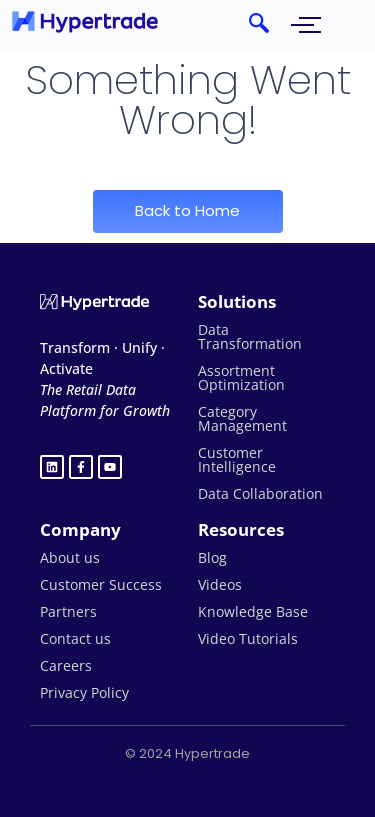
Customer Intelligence (237, 459)
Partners (68, 611)
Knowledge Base (253, 611)
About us (70, 557)
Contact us (75, 638)
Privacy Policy (84, 692)
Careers (66, 665)
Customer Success (101, 584)
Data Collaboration (260, 493)
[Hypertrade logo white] (94, 302)
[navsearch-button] (259, 25)
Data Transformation (250, 336)
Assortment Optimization (241, 377)
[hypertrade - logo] (85, 21)
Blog (212, 557)
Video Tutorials (248, 638)
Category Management (242, 418)
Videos (220, 584)
